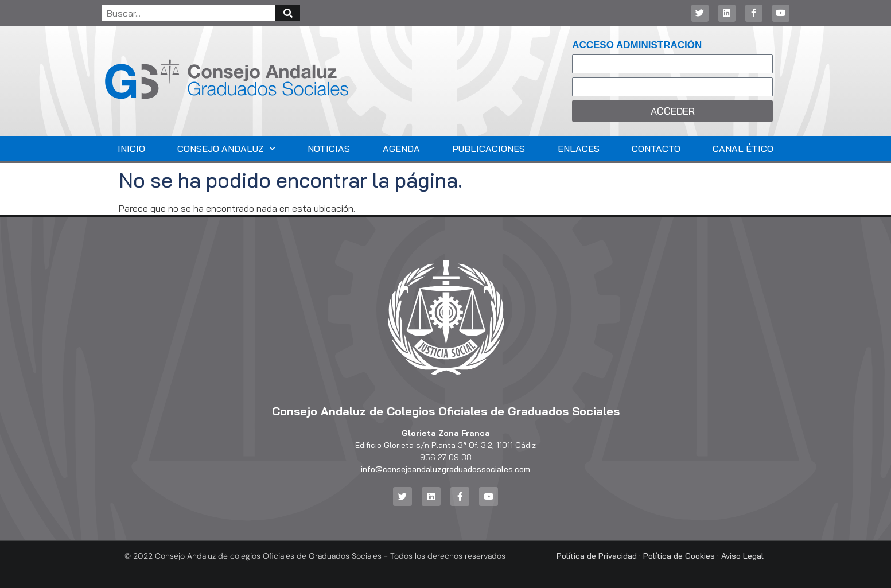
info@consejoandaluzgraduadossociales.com (445, 469)
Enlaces (579, 149)
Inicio (131, 149)
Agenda (401, 149)
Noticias (329, 149)
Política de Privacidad (597, 556)
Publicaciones (489, 149)
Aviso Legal (742, 556)
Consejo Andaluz (226, 148)
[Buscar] (288, 13)
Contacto (656, 149)
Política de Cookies (679, 556)
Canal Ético (743, 149)
